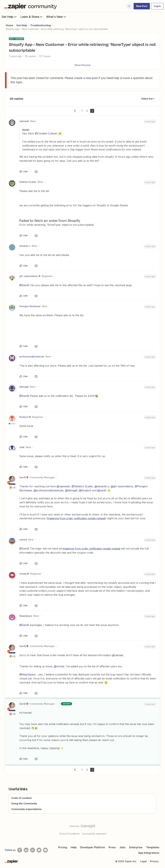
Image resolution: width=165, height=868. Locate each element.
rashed (23, 540)
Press (112, 847)
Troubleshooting (41, 25)
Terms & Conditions (69, 834)
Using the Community (24, 803)
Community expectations (26, 809)
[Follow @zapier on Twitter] (39, 850)
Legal (143, 861)
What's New (56, 17)
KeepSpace (26, 616)
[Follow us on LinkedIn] (26, 850)
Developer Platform (92, 847)
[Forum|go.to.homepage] (31, 6)
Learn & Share (32, 17)
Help (74, 847)
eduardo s (25, 246)
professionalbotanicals (32, 357)
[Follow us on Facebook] (20, 850)
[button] (142, 6)
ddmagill (24, 387)
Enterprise (136, 847)
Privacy (154, 861)
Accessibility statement (94, 834)
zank (22, 447)
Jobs (122, 847)
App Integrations (149, 853)
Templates (153, 847)
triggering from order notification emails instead (76, 518)
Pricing (63, 847)
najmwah (24, 121)
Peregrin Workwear (30, 306)
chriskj (23, 574)
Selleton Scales (28, 182)
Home (9, 25)
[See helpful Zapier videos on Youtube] (45, 850)
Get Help (9, 17)
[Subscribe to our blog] (33, 850)
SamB (23, 477)
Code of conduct (21, 798)
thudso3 (24, 417)
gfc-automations (29, 276)
